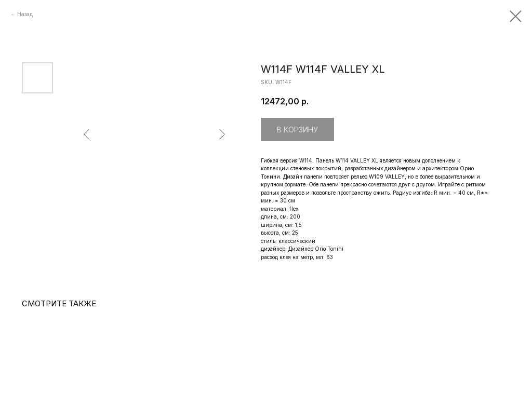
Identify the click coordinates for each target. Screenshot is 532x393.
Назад (25, 14)
